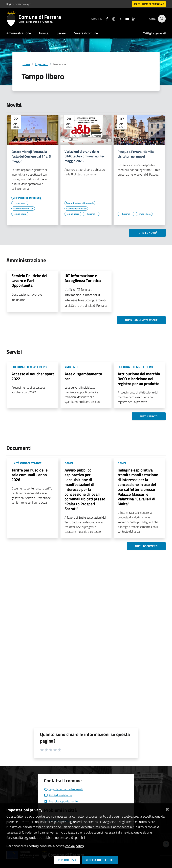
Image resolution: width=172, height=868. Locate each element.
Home (26, 64)
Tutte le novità (147, 233)
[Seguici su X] (118, 19)
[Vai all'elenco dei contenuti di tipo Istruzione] (20, 203)
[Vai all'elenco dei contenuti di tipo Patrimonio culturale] (23, 209)
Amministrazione (19, 33)
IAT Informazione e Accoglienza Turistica (83, 278)
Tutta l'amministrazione (141, 320)
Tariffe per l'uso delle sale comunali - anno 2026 (29, 475)
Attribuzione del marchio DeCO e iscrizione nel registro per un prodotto (139, 379)
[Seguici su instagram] (112, 19)
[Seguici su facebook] (105, 19)
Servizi (61, 33)
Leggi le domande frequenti (63, 789)
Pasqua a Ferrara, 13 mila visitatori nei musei (136, 154)
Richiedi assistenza (58, 795)
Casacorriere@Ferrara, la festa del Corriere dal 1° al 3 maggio (31, 156)
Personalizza (67, 860)
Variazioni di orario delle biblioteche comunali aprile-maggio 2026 (84, 156)
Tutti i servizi (149, 416)
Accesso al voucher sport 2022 (33, 376)
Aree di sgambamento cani (83, 376)
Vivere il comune (86, 33)
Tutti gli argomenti (154, 33)
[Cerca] (162, 19)
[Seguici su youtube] (125, 19)
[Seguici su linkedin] (132, 19)
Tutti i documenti (146, 546)
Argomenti (41, 64)
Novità (44, 33)
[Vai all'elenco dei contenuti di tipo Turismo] (91, 214)
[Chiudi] (167, 809)
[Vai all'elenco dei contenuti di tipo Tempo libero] (20, 214)
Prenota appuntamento (61, 801)
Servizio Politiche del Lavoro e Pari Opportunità (29, 280)
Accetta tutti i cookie (100, 860)
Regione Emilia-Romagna (19, 4)
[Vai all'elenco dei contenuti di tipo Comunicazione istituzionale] (27, 198)
